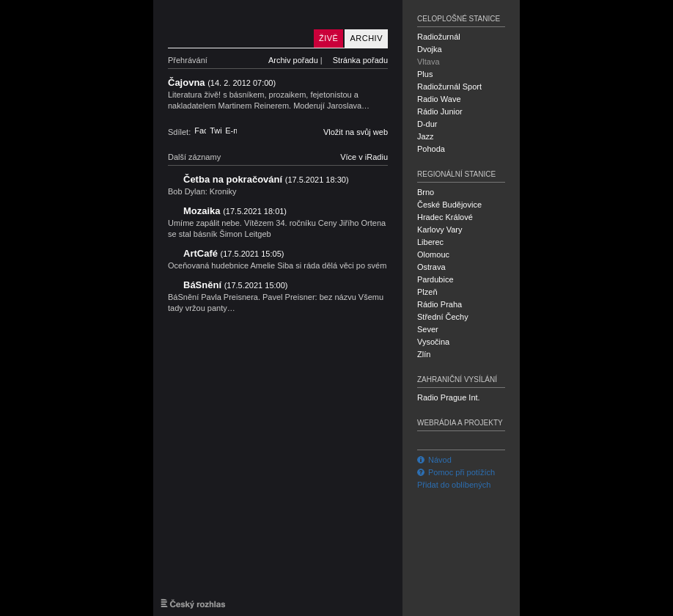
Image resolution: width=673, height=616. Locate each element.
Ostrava (431, 267)
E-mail (231, 131)
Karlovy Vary (440, 230)
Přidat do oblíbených (454, 485)
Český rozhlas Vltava (238, 24)
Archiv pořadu (293, 60)
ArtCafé (233, 253)
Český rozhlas (193, 604)
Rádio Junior (440, 111)
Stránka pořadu (360, 60)
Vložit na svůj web (356, 132)
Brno (426, 192)
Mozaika (235, 211)
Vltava (429, 62)
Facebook (200, 131)
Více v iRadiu (364, 157)
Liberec (430, 242)
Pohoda (431, 149)
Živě (328, 38)
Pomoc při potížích (456, 472)
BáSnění (235, 285)
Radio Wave (439, 99)
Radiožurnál (439, 37)
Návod (434, 460)
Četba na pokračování (266, 179)
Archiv (366, 38)
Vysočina (433, 342)
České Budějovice (449, 205)
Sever (428, 329)
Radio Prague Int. (449, 397)
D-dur (427, 124)
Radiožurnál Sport (449, 87)
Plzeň (427, 292)
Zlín (424, 354)
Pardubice (435, 279)
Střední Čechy (443, 317)
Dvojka (430, 49)
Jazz (426, 136)
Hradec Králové (445, 217)
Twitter (216, 131)
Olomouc (433, 254)
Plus (425, 74)
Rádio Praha (440, 304)
